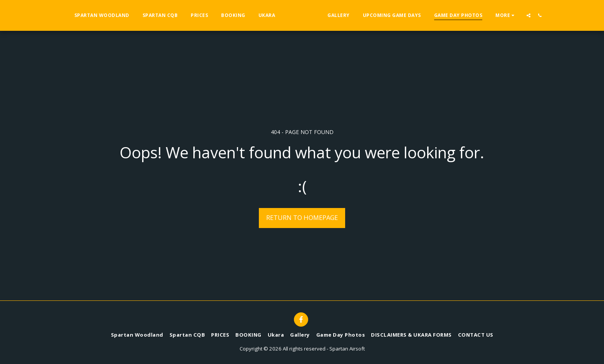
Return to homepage (302, 217)
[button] (544, 15)
